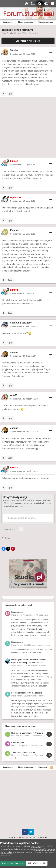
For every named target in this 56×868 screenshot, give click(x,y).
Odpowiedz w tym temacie (28, 41)
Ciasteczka (43, 837)
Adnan (19, 645)
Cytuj (10, 94)
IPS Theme (13, 837)
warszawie (7, 81)
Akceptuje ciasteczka (13, 863)
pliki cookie (36, 846)
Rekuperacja (17, 612)
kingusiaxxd (16, 755)
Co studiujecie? (18, 743)
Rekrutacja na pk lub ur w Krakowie (27, 733)
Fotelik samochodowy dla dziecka (27, 693)
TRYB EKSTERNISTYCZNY (23, 752)
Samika (10, 33)
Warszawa (33, 33)
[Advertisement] (28, 128)
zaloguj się (37, 503)
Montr (19, 615)
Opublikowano (23, 54)
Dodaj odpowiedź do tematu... (21, 518)
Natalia (14, 745)
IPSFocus (24, 837)
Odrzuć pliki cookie (37, 863)
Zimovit (20, 666)
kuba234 (15, 736)
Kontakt (33, 837)
